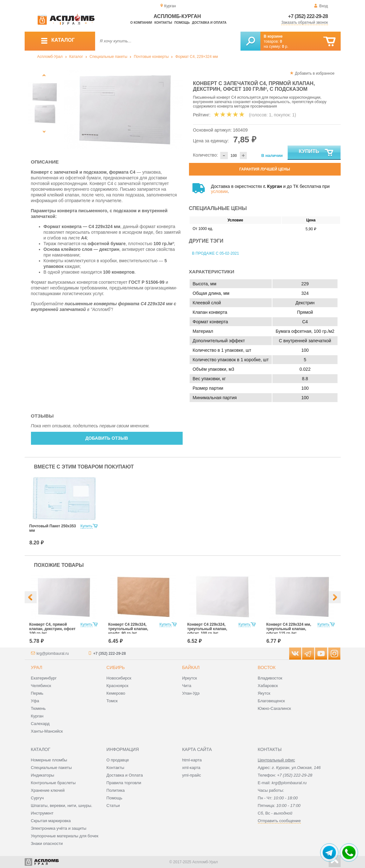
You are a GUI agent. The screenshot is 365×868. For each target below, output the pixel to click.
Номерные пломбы (49, 760)
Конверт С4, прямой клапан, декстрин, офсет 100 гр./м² (53, 629)
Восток (267, 667)
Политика (116, 790)
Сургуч (37, 798)
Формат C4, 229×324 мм (197, 57)
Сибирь (116, 667)
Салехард (40, 724)
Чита (187, 686)
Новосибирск (119, 678)
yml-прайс (192, 775)
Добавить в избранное (315, 73)
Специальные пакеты (108, 57)
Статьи (113, 806)
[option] (123, 109)
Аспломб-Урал (50, 57)
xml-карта (191, 768)
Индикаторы (43, 775)
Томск (112, 701)
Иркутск (189, 678)
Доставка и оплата (209, 23)
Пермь (37, 693)
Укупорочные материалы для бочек (65, 836)
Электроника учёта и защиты (59, 828)
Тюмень (38, 708)
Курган (37, 716)
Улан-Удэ (191, 693)
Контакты (163, 23)
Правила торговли (124, 783)
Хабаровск (268, 686)
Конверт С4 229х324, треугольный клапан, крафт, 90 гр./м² (128, 629)
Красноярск (117, 686)
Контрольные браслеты (53, 783)
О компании (141, 23)
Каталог (76, 57)
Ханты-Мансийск (47, 731)
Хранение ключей (48, 790)
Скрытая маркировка (51, 821)
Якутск (264, 693)
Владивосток (270, 678)
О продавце (118, 760)
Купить (316, 153)
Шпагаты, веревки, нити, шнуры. (62, 806)
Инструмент (42, 813)
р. (285, 46)
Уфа (35, 701)
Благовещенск (271, 701)
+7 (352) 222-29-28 (308, 16)
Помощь (182, 23)
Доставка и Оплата (125, 775)
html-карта (192, 760)
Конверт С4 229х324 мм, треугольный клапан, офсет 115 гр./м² (289, 629)
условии (219, 191)
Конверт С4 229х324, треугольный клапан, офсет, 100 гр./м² (207, 629)
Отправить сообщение (279, 821)
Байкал (191, 667)
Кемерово (116, 693)
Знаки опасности (47, 843)
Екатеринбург (44, 678)
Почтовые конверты (151, 57)
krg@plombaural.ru (53, 654)
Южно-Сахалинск (274, 708)
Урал (37, 667)
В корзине (273, 36)
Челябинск (41, 686)
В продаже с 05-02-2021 (216, 253)
